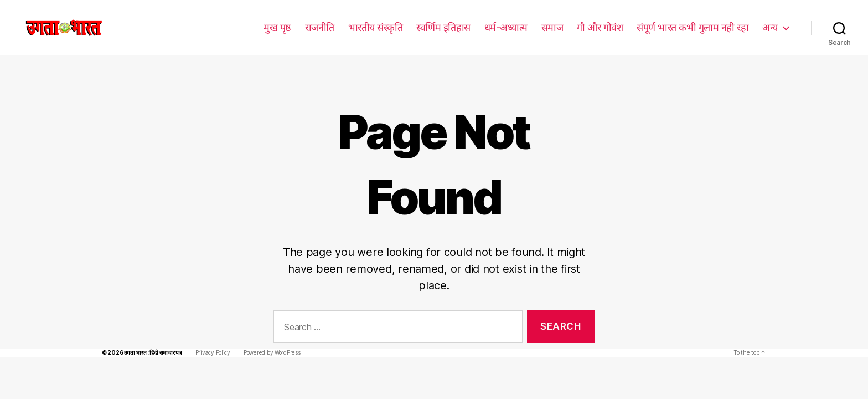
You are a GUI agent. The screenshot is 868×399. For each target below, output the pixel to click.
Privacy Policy (210, 336)
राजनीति (321, 27)
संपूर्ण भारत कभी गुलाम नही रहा (693, 27)
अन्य (770, 27)
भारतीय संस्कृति (377, 27)
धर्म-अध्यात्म (507, 27)
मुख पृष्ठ (278, 27)
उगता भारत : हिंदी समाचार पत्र (150, 336)
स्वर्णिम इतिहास (445, 27)
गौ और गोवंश (600, 27)
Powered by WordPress (267, 336)
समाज (552, 27)
